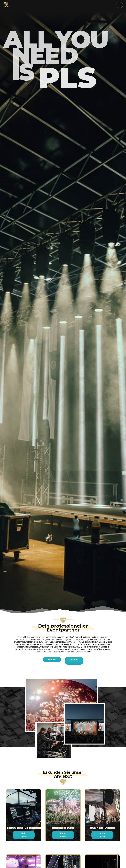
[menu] (120, 5)
